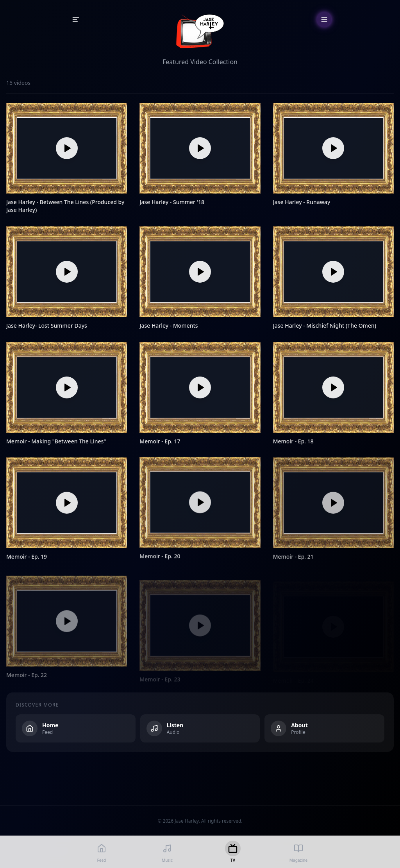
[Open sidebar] (76, 20)
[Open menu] (324, 20)
